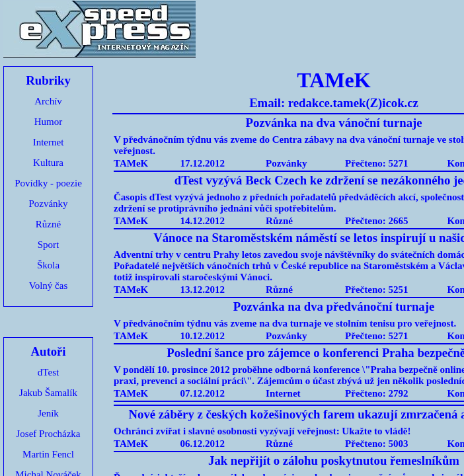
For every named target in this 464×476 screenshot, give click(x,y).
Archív (48, 101)
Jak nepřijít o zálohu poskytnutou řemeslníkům (334, 460)
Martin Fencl (48, 454)
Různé (48, 224)
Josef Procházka (48, 434)
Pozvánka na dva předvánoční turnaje (334, 306)
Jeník (48, 413)
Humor (49, 122)
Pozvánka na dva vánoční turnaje (333, 123)
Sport (49, 245)
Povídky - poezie (48, 183)
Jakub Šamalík (48, 393)
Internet (49, 142)
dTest (48, 372)
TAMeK (131, 163)
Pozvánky (48, 204)
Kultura (48, 163)
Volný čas (48, 286)
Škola (48, 265)
